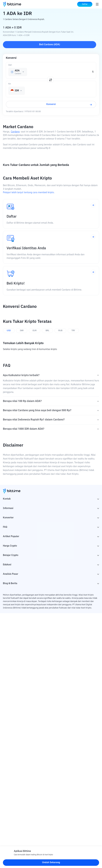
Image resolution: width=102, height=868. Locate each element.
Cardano (15, 132)
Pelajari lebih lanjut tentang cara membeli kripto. (29, 193)
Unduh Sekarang (51, 863)
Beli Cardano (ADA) (50, 45)
